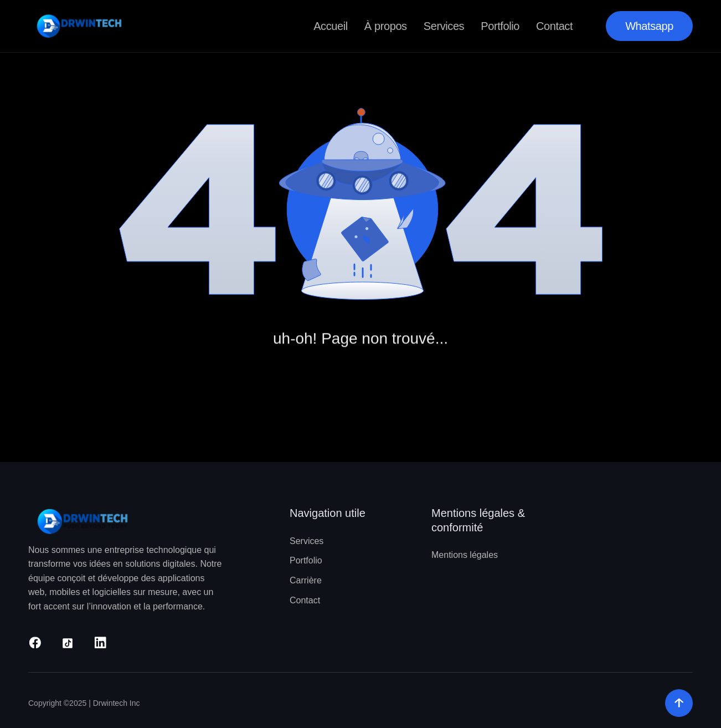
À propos (386, 26)
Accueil (331, 26)
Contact (554, 26)
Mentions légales (465, 555)
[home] (82, 26)
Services (444, 26)
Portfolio (500, 26)
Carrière (306, 580)
